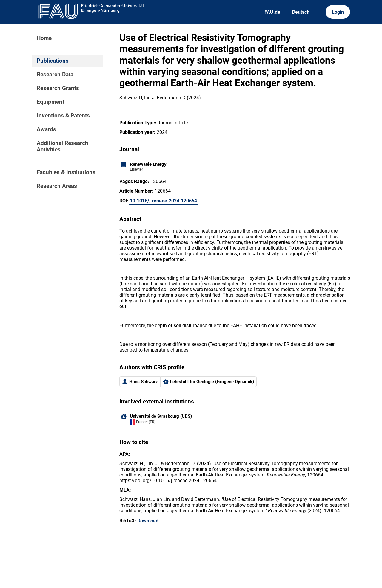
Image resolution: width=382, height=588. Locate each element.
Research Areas (57, 186)
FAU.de (272, 12)
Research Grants (58, 88)
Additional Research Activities (63, 146)
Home (44, 38)
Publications (53, 61)
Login (338, 12)
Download (148, 521)
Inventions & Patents (63, 116)
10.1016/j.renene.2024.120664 (163, 201)
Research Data (55, 75)
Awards (46, 129)
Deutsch (301, 12)
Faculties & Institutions (66, 172)
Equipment (50, 102)
